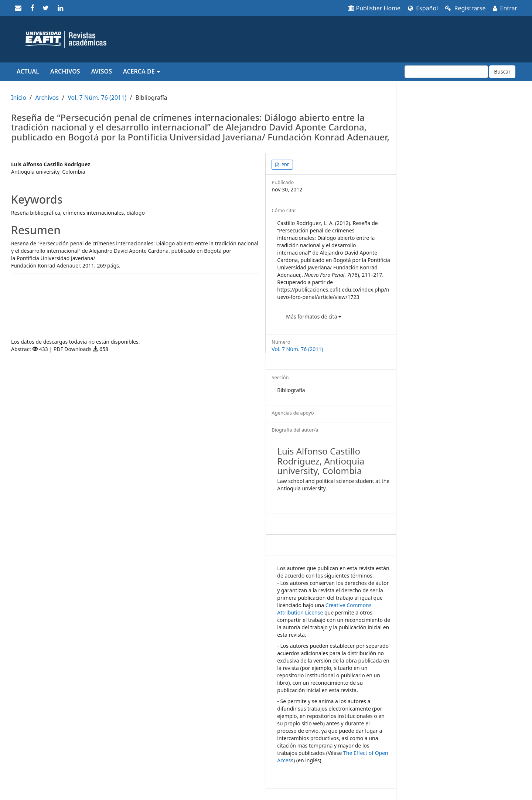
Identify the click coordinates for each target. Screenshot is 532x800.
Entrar (505, 8)
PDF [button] (285, 165)
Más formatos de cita (314, 316)
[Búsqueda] (446, 72)
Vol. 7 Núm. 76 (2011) (97, 98)
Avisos (102, 71)
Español (423, 8)
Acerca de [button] (141, 71)
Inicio (19, 98)
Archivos (65, 71)
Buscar (502, 72)
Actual (28, 71)
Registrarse (465, 8)
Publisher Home (374, 8)
